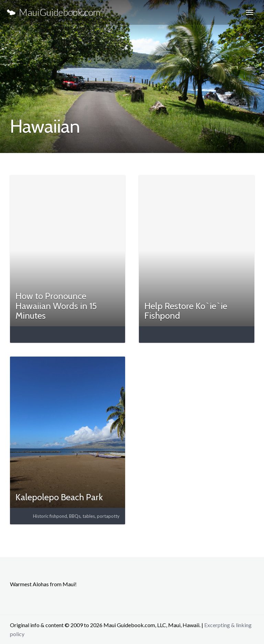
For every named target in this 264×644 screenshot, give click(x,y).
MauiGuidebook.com (54, 12)
